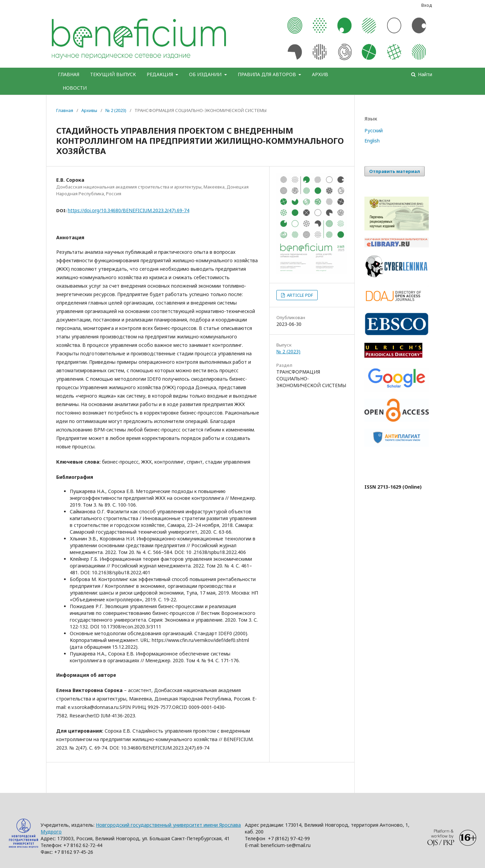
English (372, 141)
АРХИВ (320, 74)
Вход (427, 5)
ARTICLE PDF (299, 295)
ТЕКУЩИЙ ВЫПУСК (113, 74)
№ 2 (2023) (116, 110)
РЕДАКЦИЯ (161, 74)
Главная (65, 110)
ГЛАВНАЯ (69, 74)
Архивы (89, 110)
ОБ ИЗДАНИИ (206, 74)
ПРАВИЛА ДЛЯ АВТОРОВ (268, 74)
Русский (374, 130)
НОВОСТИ (75, 88)
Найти (424, 74)
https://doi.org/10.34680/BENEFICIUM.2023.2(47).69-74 (129, 210)
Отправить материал (395, 171)
